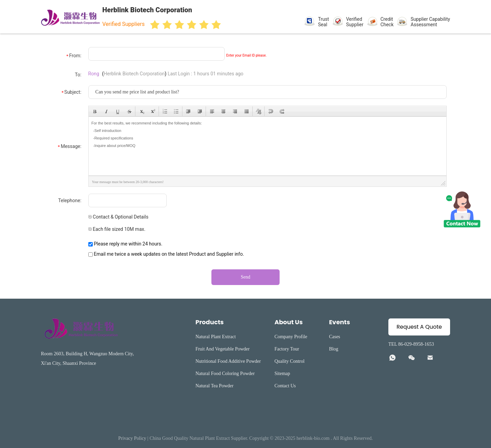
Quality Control (289, 361)
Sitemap (282, 374)
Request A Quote (419, 327)
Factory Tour (287, 349)
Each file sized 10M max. (117, 229)
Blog (334, 349)
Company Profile (291, 337)
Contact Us (285, 386)
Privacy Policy (132, 438)
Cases (335, 337)
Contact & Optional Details (118, 217)
